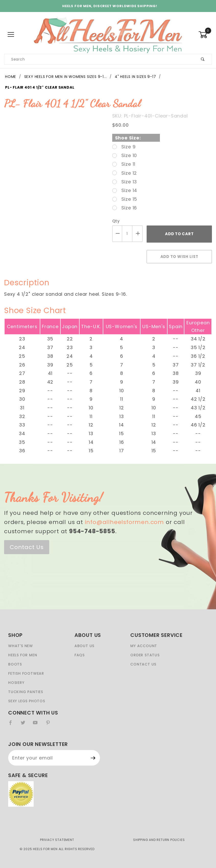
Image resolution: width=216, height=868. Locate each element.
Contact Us (27, 547)
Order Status (145, 655)
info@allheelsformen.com (124, 522)
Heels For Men (23, 655)
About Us (84, 646)
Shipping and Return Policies (159, 840)
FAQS (80, 655)
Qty (116, 221)
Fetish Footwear (26, 673)
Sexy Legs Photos (27, 701)
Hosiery (16, 683)
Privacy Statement (57, 840)
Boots (15, 664)
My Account (144, 646)
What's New (21, 646)
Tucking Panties (26, 692)
